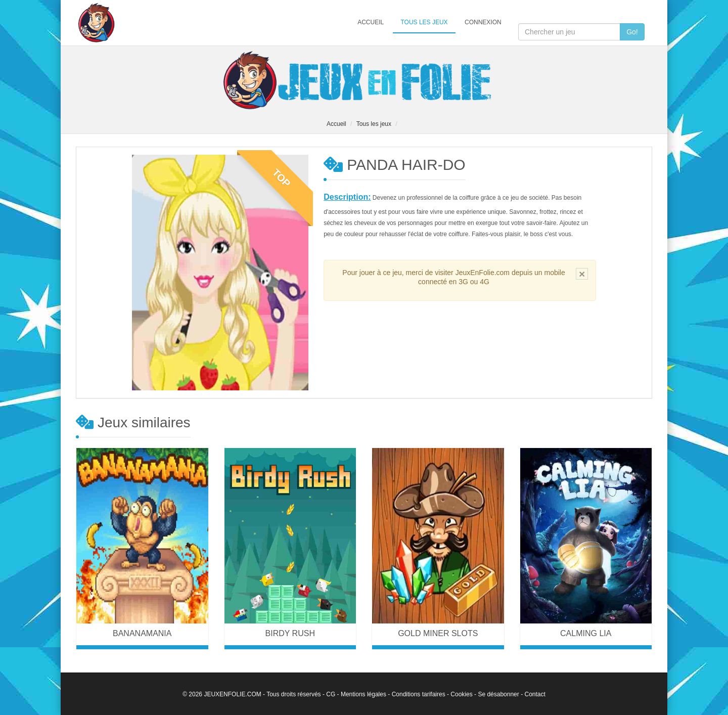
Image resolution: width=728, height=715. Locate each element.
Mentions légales (363, 694)
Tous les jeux (424, 22)
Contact (535, 694)
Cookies (461, 694)
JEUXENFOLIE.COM (232, 694)
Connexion (483, 22)
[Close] (582, 274)
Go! (632, 32)
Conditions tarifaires (419, 694)
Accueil (371, 22)
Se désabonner (498, 694)
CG (331, 694)
